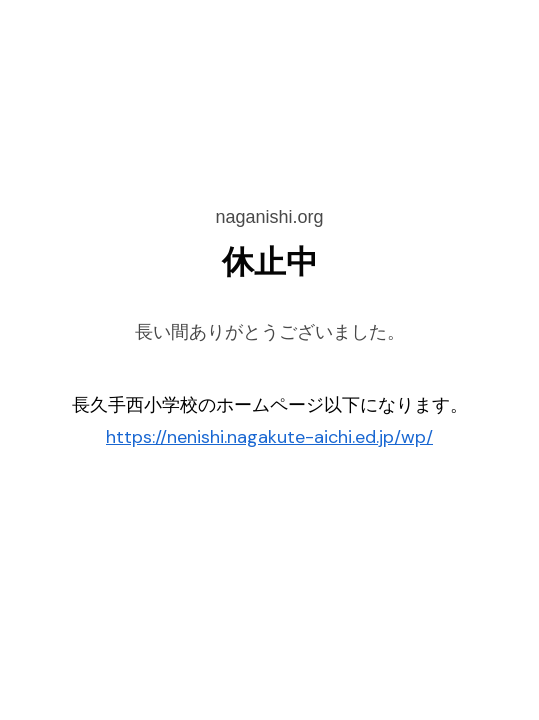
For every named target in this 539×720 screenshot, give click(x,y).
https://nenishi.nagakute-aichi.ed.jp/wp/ (269, 437)
